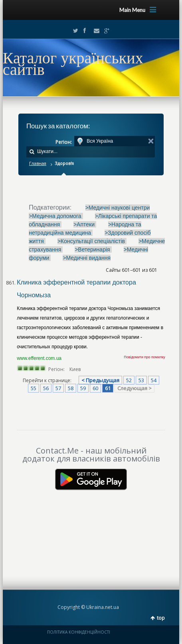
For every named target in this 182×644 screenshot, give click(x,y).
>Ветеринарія (93, 249)
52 (129, 380)
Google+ (105, 31)
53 (141, 380)
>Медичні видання (87, 258)
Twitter (74, 31)
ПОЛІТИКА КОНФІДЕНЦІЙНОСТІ (79, 632)
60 (95, 388)
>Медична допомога (56, 216)
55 (34, 388)
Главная (38, 163)
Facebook (84, 31)
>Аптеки (85, 224)
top (161, 618)
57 (58, 388)
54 (154, 380)
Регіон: (64, 142)
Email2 (95, 31)
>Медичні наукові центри (118, 208)
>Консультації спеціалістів (92, 241)
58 (71, 388)
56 (46, 388)
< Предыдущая (100, 380)
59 (83, 388)
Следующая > (135, 388)
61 (108, 388)
